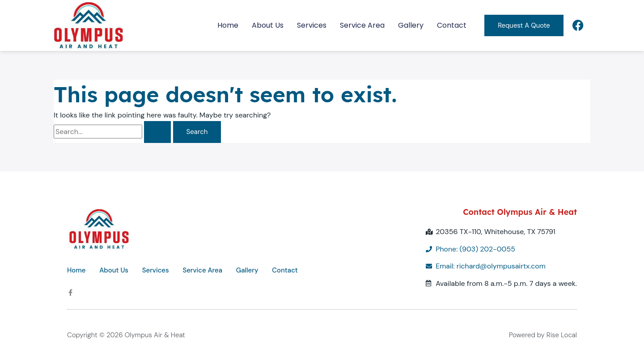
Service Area (362, 25)
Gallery (410, 25)
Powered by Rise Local (543, 335)
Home (227, 25)
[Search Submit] (157, 132)
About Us (267, 25)
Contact (451, 25)
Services (311, 25)
